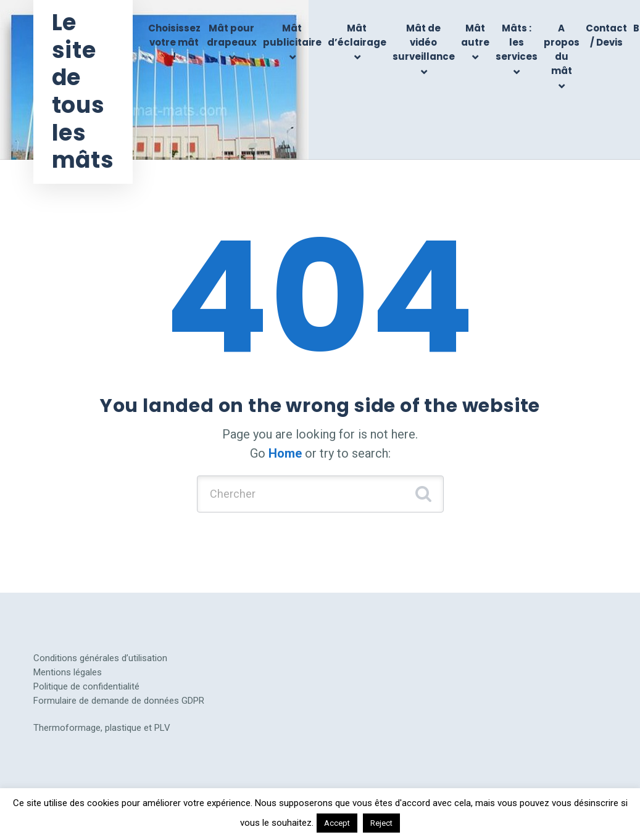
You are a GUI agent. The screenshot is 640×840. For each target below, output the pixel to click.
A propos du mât (562, 50)
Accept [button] (337, 823)
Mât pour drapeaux (232, 35)
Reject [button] (381, 823)
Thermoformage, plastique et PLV (102, 728)
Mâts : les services (517, 43)
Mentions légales (68, 672)
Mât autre (475, 35)
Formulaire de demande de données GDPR (119, 701)
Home (285, 453)
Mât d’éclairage (357, 35)
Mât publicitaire (292, 35)
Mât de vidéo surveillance (424, 43)
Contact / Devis (606, 35)
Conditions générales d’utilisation (100, 658)
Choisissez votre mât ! (174, 43)
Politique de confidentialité (86, 686)
